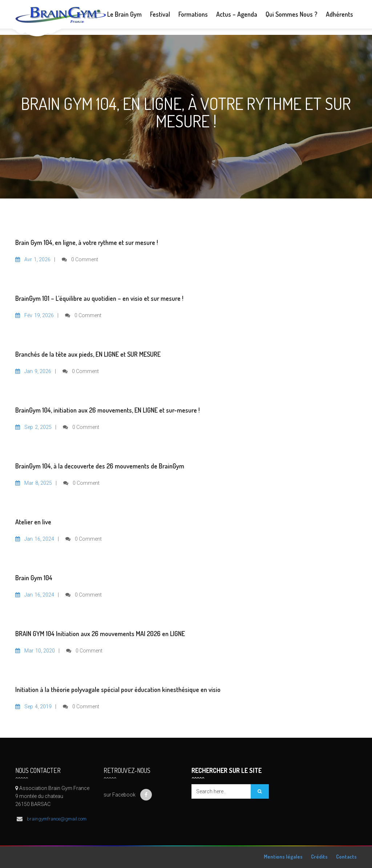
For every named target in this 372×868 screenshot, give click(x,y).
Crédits (319, 857)
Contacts (346, 857)
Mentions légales (283, 857)
